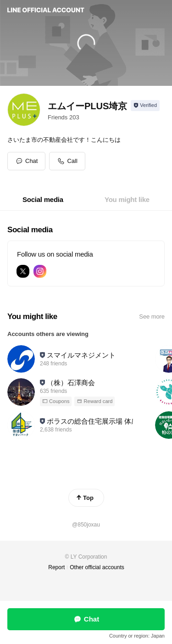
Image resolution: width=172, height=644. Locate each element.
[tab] (43, 200)
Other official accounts (97, 567)
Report (56, 567)
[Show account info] (145, 106)
